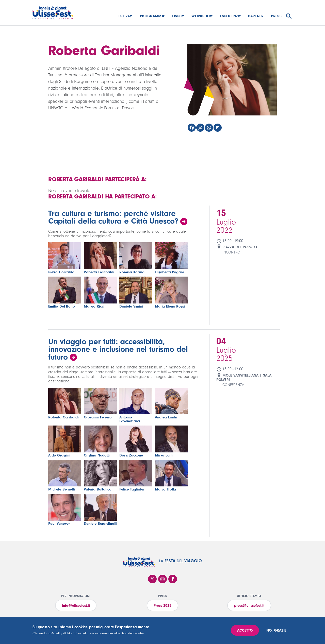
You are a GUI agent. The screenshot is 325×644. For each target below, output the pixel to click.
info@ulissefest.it (76, 606)
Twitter (152, 579)
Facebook (173, 579)
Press (276, 16)
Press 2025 (162, 606)
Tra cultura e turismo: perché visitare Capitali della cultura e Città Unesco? (113, 217)
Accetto (245, 630)
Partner (256, 16)
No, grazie (276, 630)
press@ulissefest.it (249, 606)
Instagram (162, 579)
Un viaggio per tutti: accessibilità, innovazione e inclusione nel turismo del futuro (118, 349)
